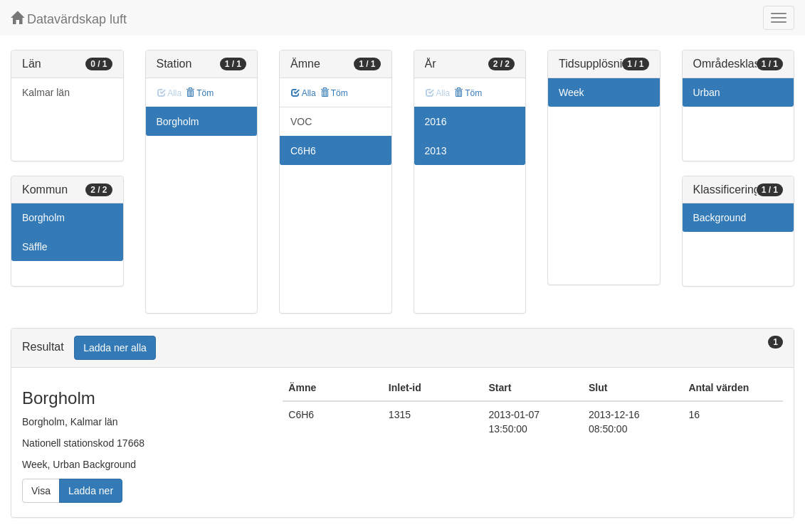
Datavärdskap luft (69, 19)
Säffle (35, 247)
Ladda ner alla (115, 348)
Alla (304, 93)
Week (572, 92)
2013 (436, 151)
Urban (707, 92)
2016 (436, 122)
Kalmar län (46, 92)
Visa (41, 491)
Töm (200, 93)
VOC (301, 122)
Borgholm (43, 218)
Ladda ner (91, 491)
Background (720, 218)
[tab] (402, 348)
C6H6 (303, 151)
